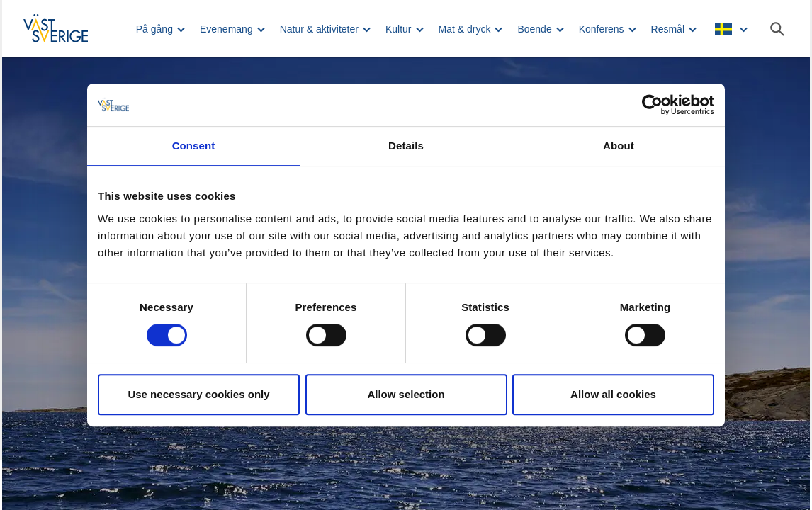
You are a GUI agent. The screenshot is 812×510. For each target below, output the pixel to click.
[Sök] (777, 29)
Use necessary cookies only (198, 394)
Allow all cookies (613, 394)
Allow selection (406, 394)
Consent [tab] (194, 146)
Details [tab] (406, 146)
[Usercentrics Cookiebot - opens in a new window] (652, 105)
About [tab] (619, 146)
